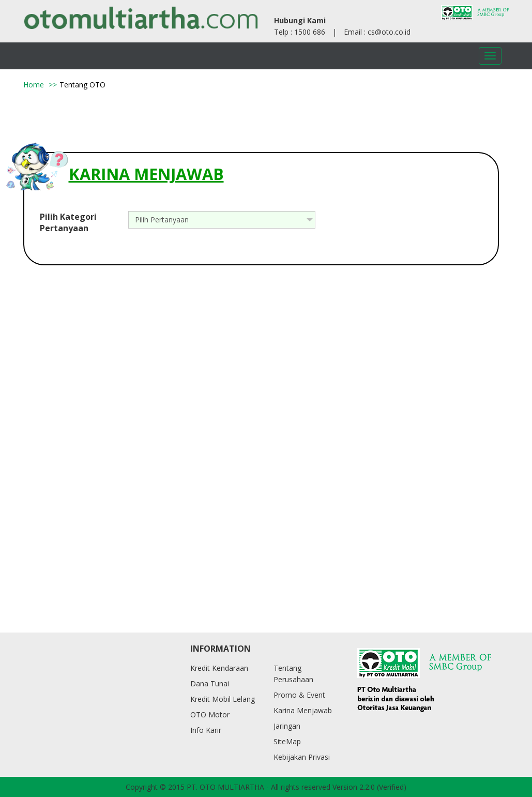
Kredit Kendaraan (219, 668)
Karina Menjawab (303, 710)
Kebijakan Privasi (302, 757)
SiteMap (287, 741)
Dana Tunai (210, 683)
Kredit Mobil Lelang (223, 699)
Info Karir (206, 730)
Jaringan (287, 726)
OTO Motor (210, 715)
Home (34, 85)
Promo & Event (299, 695)
